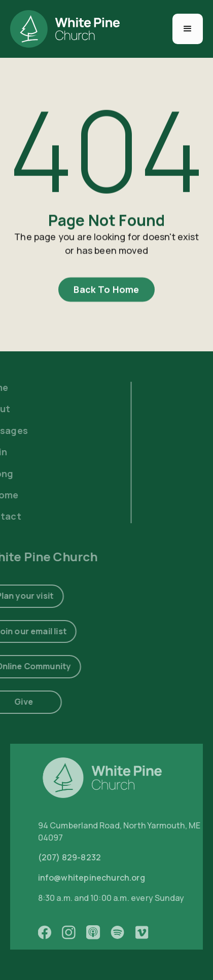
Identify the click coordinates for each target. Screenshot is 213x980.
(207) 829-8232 (80, 858)
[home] (65, 29)
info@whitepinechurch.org (102, 878)
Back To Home (106, 291)
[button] (188, 29)
